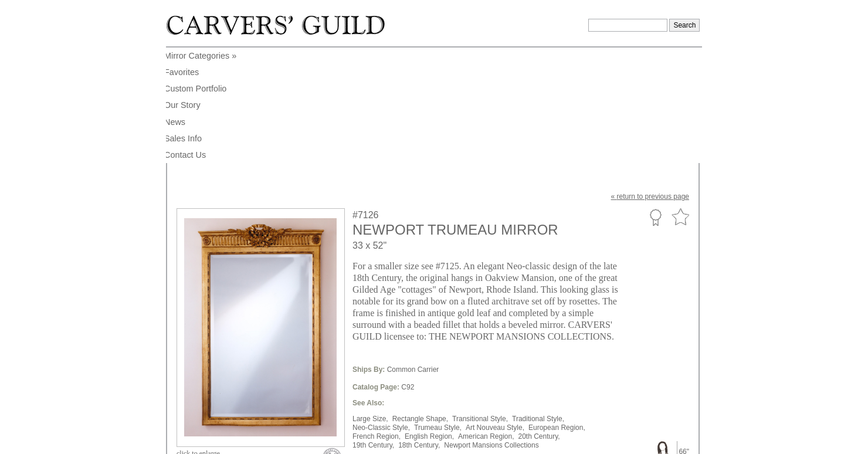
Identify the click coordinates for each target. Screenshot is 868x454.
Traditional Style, (538, 303)
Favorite (680, 102)
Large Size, (370, 303)
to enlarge (198, 338)
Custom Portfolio (655, 101)
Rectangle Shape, (420, 303)
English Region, (429, 321)
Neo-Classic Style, (381, 312)
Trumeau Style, (438, 312)
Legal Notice (599, 441)
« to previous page (650, 81)
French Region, (377, 321)
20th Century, (539, 321)
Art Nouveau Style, (495, 312)
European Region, (557, 312)
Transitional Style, (480, 303)
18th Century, (419, 330)
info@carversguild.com (245, 439)
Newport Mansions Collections (491, 330)
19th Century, (373, 330)
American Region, (486, 321)
